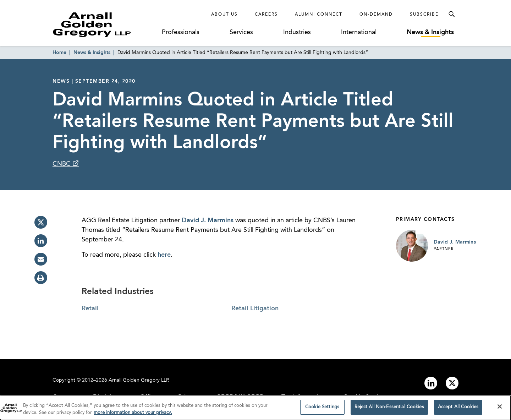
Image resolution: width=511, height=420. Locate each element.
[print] (41, 278)
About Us (224, 15)
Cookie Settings (322, 410)
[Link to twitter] (452, 383)
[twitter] (41, 222)
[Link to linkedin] (431, 383)
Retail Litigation (255, 309)
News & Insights (430, 32)
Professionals (181, 32)
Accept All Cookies (458, 410)
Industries (297, 32)
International (359, 32)
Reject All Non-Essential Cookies (389, 410)
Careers (266, 15)
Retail (90, 309)
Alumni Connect (319, 15)
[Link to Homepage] (105, 24)
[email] (41, 259)
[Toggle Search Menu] (451, 14)
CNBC (62, 164)
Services (241, 32)
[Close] (500, 409)
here (164, 255)
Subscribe (424, 15)
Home (59, 53)
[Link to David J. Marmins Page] (412, 246)
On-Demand (376, 15)
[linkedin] (41, 241)
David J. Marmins (208, 220)
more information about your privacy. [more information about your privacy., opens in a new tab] (133, 415)
